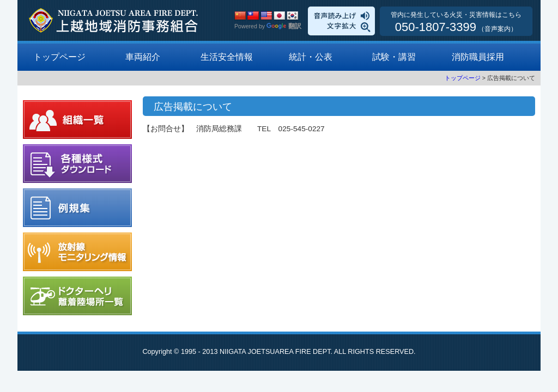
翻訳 (284, 26)
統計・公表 (311, 57)
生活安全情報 (227, 57)
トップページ (59, 57)
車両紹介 (143, 57)
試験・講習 (394, 57)
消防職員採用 (478, 57)
